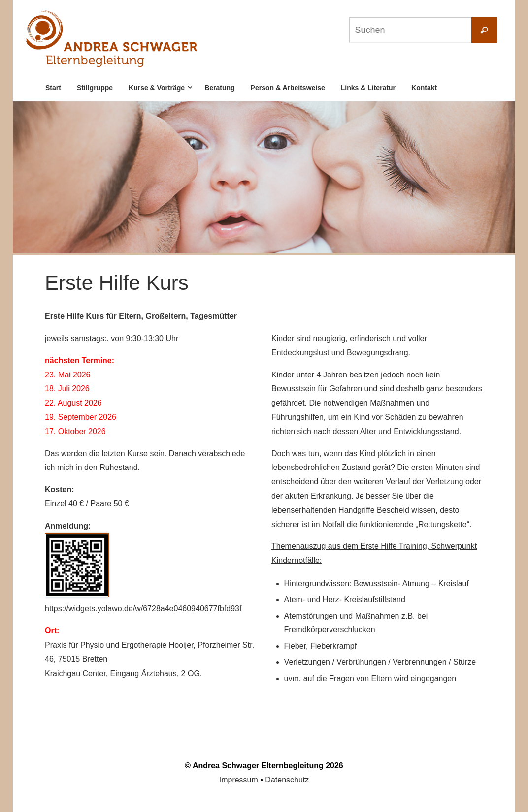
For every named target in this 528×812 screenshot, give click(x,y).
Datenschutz (287, 780)
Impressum (239, 780)
